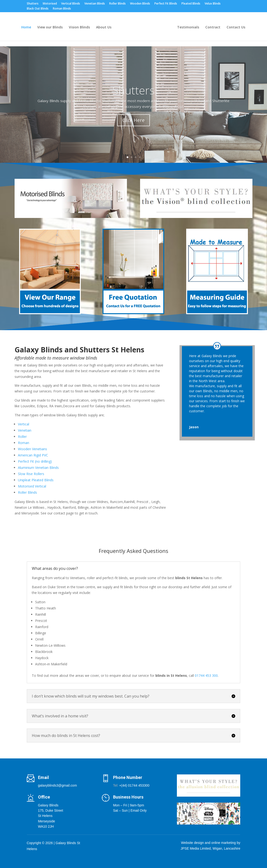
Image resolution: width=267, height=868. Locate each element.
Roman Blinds (62, 9)
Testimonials (188, 27)
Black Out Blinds (38, 9)
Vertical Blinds (71, 4)
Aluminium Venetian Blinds (38, 468)
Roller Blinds (117, 4)
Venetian (25, 430)
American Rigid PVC (33, 455)
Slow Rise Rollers (31, 474)
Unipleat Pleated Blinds (36, 480)
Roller (22, 437)
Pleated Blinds (191, 4)
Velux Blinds (213, 4)
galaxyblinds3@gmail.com (57, 785)
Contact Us (236, 27)
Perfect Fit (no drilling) (35, 461)
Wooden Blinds (140, 4)
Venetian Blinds (95, 4)
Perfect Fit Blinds (166, 4)
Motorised (50, 4)
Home (26, 27)
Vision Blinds (79, 27)
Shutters (33, 4)
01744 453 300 (206, 675)
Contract (213, 27)
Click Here (133, 126)
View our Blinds (50, 27)
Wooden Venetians (33, 449)
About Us (104, 27)
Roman (24, 443)
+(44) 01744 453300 (134, 785)
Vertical (24, 424)
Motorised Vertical (32, 486)
